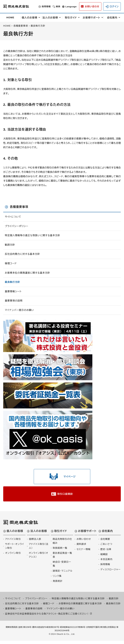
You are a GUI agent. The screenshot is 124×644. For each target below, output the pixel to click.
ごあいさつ (106, 547)
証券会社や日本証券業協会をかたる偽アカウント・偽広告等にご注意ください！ (47, 617)
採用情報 (44, 7)
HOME (10, 17)
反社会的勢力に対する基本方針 (23, 254)
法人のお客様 (50, 18)
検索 (56, 7)
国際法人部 (35, 542)
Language (68, 7)
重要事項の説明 (14, 302)
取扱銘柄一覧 (60, 551)
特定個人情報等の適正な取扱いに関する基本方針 (33, 236)
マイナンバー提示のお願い (20, 311)
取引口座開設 (65, 496)
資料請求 (81, 547)
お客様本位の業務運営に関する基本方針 (28, 273)
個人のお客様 (30, 18)
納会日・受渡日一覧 (62, 567)
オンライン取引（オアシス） (38, 558)
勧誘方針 (10, 245)
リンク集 (57, 579)
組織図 (104, 557)
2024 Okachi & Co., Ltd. (63, 637)
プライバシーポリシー (17, 226)
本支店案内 (106, 562)
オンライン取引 (13, 556)
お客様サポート (92, 18)
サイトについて (13, 217)
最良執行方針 (13, 283)
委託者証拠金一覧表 (62, 558)
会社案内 (112, 18)
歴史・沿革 (106, 552)
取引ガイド (71, 18)
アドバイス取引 (13, 542)
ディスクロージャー (111, 573)
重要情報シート (13, 292)
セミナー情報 (83, 552)
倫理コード (11, 264)
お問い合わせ (84, 542)
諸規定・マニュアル (63, 574)
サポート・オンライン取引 (14, 549)
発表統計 (58, 584)
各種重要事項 (19, 207)
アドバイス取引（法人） (39, 549)
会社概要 (105, 542)
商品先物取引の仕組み (62, 544)
